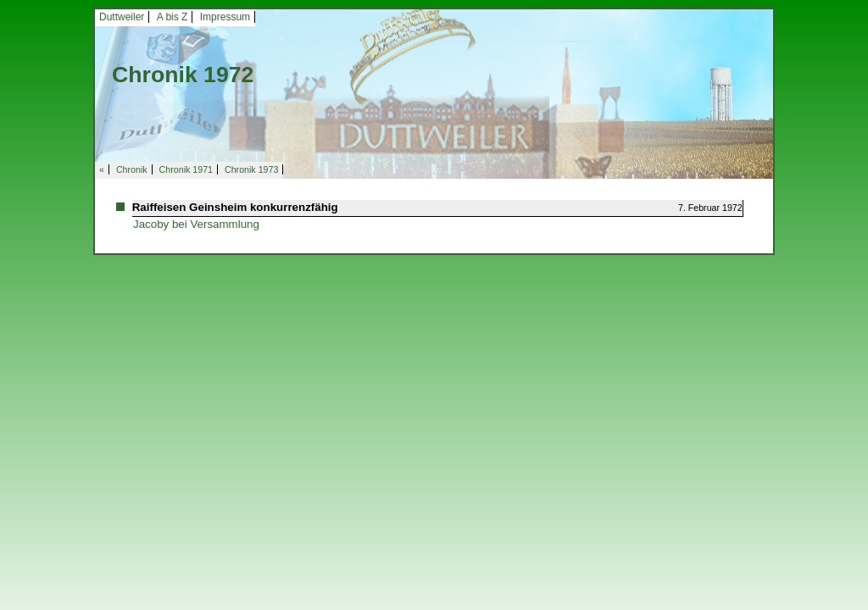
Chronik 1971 (186, 169)
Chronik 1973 (251, 169)
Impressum (225, 17)
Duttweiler (122, 17)
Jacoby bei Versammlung (196, 224)
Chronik (132, 169)
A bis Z (172, 17)
